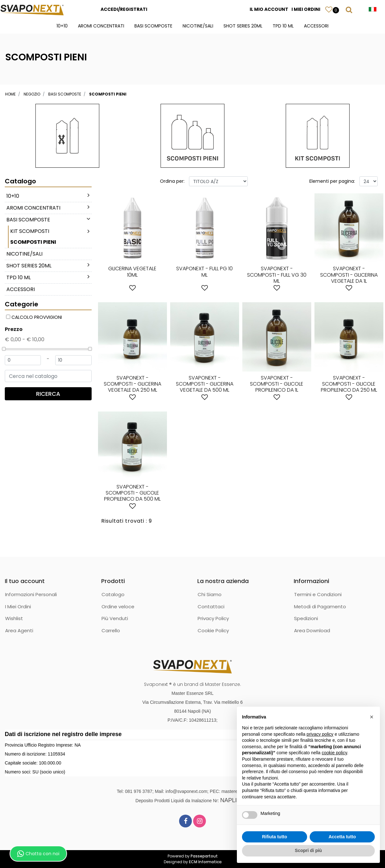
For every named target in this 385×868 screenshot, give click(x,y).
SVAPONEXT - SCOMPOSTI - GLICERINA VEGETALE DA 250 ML (132, 384)
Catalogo (113, 594)
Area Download (312, 630)
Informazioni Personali (31, 594)
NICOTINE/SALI (198, 26)
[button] (329, 9)
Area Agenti (19, 630)
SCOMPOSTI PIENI (108, 94)
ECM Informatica (205, 862)
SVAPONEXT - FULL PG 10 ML (204, 272)
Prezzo (14, 329)
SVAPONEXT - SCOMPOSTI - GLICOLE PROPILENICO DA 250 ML (349, 384)
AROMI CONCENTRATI (101, 26)
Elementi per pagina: (332, 181)
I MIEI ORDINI (306, 9)
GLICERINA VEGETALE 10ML (132, 272)
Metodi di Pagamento (320, 607)
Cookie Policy (213, 630)
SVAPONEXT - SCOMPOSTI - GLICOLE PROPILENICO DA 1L (277, 384)
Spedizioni (306, 618)
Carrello (111, 630)
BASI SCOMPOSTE (153, 26)
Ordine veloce (118, 607)
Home (10, 94)
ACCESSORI (316, 26)
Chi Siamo (210, 594)
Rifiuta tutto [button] (275, 837)
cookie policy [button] (334, 753)
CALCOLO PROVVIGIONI (37, 317)
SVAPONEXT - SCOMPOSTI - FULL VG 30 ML (277, 275)
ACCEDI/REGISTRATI (124, 9)
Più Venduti (115, 618)
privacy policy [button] (320, 734)
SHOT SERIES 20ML (243, 26)
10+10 (62, 26)
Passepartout (204, 856)
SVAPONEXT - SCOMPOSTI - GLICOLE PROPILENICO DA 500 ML (132, 493)
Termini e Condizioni (318, 594)
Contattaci (211, 607)
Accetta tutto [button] (342, 837)
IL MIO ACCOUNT (269, 9)
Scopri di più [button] (309, 850)
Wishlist (14, 618)
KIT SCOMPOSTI (30, 231)
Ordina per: (172, 181)
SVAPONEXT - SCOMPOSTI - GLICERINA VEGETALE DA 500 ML (205, 384)
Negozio (32, 94)
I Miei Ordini (18, 607)
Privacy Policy (213, 618)
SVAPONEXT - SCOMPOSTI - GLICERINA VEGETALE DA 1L (349, 275)
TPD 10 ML (283, 26)
